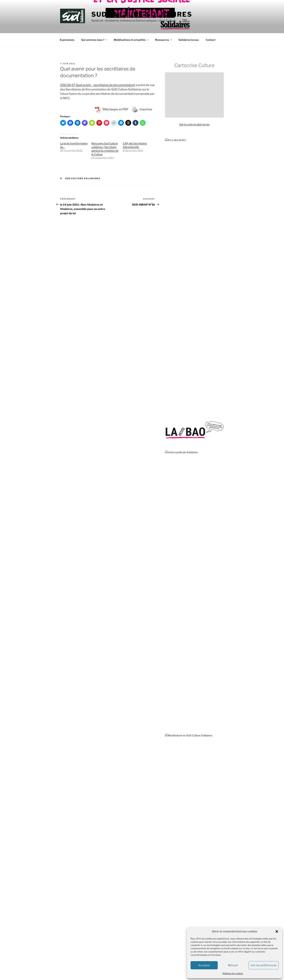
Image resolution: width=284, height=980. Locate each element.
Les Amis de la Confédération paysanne (188, 686)
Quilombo (171, 720)
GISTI (168, 659)
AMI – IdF (171, 830)
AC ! (167, 564)
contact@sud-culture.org (73, 912)
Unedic (185, 443)
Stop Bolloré (172, 747)
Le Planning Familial (176, 679)
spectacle (176, 492)
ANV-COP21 (172, 591)
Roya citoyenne (174, 733)
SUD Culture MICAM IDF (143, 938)
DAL (167, 632)
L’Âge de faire (173, 788)
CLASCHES (172, 618)
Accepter (204, 965)
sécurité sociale (207, 461)
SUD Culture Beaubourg (143, 918)
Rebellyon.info (173, 837)
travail (175, 477)
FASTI (169, 645)
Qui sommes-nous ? (94, 40)
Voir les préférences (264, 965)
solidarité (188, 476)
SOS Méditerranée (187, 461)
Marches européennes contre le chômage (189, 692)
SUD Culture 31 (138, 897)
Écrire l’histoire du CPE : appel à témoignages (191, 281)
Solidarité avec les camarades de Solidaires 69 (192, 367)
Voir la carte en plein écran (194, 124)
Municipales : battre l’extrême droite (186, 357)
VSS (191, 435)
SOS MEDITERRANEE (178, 740)
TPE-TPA (171, 461)
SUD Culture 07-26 (140, 884)
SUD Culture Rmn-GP (141, 952)
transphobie (213, 485)
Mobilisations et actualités (131, 40)
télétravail (173, 443)
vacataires (208, 416)
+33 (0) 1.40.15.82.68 (72, 900)
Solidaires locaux (189, 40)
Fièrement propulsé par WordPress (79, 972)
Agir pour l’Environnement (180, 584)
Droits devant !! (174, 638)
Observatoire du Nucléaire (180, 706)
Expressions (67, 40)
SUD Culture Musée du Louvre (146, 945)
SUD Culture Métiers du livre (145, 931)
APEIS (169, 598)
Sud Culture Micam (188, 416)
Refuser (233, 965)
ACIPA (169, 571)
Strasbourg (171, 468)
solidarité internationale (208, 436)
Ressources (164, 40)
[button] (277, 931)
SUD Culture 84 (138, 904)
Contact (211, 40)
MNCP (169, 699)
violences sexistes (182, 422)
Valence (170, 416)
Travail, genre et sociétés (179, 809)
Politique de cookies (233, 973)
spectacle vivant (198, 467)
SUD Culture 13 (138, 891)
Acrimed (170, 577)
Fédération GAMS (175, 652)
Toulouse (196, 451)
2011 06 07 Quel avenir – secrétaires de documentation (97, 85)
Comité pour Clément (177, 625)
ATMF (169, 604)
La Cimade (171, 672)
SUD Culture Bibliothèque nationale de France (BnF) (158, 924)
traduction (206, 422)
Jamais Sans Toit (175, 665)
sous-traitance (195, 485)
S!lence (169, 802)
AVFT (168, 611)
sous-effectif (197, 493)
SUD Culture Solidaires (142, 14)
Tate (168, 477)
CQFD (169, 782)
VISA (168, 753)
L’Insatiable (171, 795)
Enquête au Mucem (176, 291)
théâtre (215, 456)
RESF (168, 726)
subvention (171, 429)
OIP (167, 713)
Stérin (193, 443)
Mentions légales (69, 919)
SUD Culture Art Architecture (146, 911)
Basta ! (169, 775)
